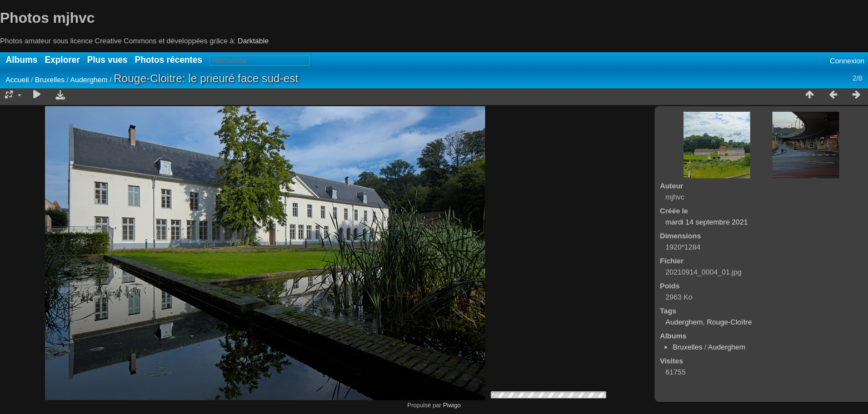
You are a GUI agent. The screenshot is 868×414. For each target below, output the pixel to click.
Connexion (847, 61)
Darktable (253, 41)
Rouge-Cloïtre (729, 322)
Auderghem (89, 80)
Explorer (62, 60)
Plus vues (108, 60)
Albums (21, 60)
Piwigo (452, 405)
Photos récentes (169, 60)
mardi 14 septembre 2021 (707, 222)
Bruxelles (50, 80)
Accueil (17, 80)
